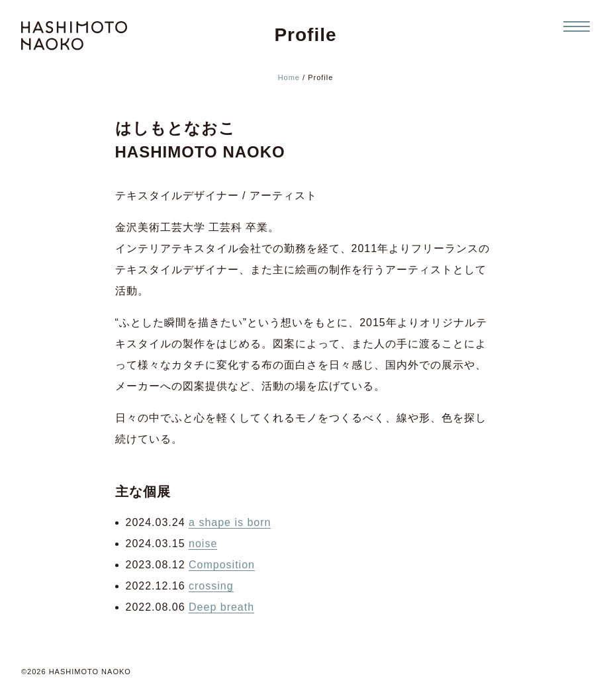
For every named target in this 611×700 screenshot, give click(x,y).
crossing (211, 586)
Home (289, 77)
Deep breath (221, 607)
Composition (222, 565)
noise (203, 544)
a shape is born (230, 522)
